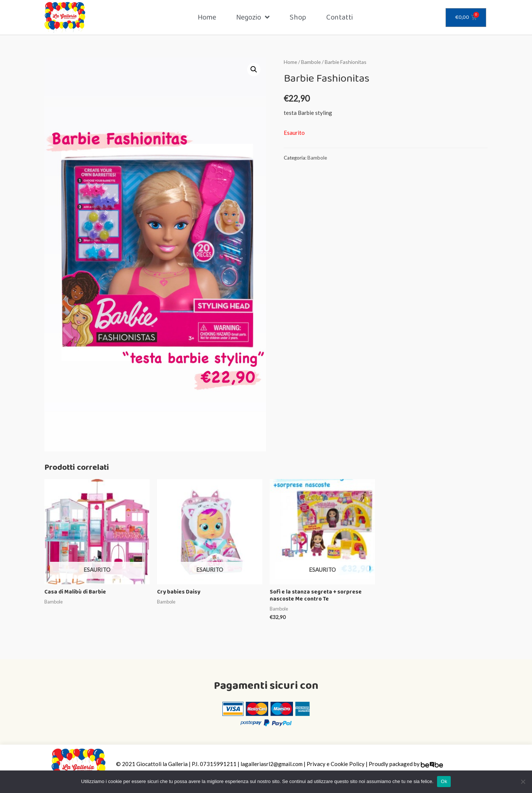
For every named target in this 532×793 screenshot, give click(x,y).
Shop (298, 17)
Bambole (311, 62)
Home (207, 17)
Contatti (340, 17)
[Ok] (523, 782)
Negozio (253, 17)
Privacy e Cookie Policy (336, 764)
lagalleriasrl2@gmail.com (272, 764)
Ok (444, 781)
